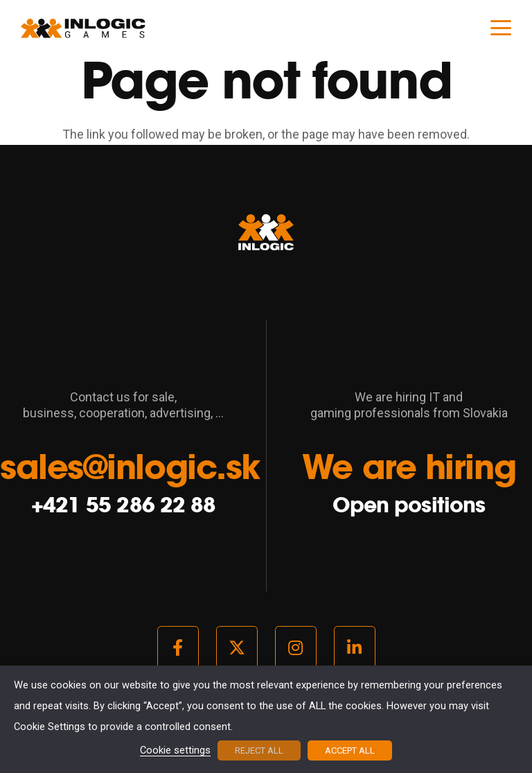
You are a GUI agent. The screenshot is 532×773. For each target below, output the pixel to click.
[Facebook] (178, 648)
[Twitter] (237, 648)
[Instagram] (296, 648)
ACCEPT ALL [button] (350, 750)
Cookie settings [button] (175, 751)
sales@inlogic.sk (130, 467)
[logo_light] (83, 28)
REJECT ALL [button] (259, 750)
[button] (501, 28)
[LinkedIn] (355, 648)
